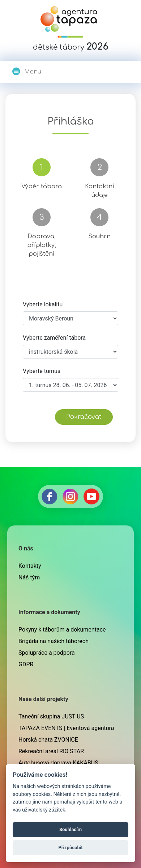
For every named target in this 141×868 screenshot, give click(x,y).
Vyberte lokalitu (43, 304)
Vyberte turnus (42, 371)
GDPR (26, 664)
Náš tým (29, 577)
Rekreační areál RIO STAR (51, 751)
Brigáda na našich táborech (54, 641)
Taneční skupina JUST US (51, 716)
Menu (26, 71)
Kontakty (30, 566)
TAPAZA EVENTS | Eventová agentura (66, 728)
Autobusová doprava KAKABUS (58, 763)
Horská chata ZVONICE (48, 740)
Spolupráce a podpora (47, 653)
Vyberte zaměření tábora (54, 338)
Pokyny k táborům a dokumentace (62, 630)
